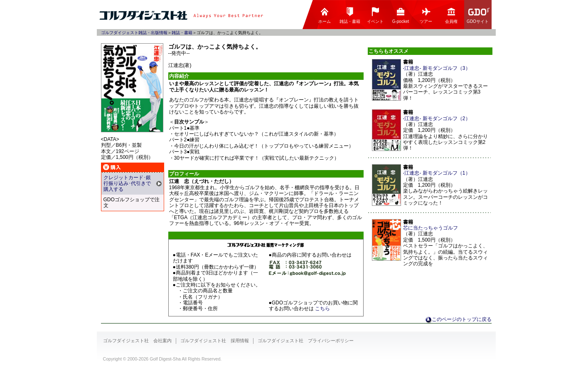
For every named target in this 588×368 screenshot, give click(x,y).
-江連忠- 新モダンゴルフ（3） (437, 68)
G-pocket (401, 15)
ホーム (325, 15)
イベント (375, 15)
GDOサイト (478, 15)
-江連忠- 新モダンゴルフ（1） (437, 173)
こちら (322, 309)
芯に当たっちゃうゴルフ (431, 228)
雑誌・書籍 (350, 15)
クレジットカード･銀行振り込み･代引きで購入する (127, 184)
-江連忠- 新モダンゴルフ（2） (437, 119)
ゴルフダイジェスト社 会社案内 (137, 341)
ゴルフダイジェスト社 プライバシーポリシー (306, 341)
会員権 (451, 15)
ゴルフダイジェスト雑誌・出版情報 (134, 33)
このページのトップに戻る (462, 319)
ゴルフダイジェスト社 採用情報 (215, 341)
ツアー (426, 15)
